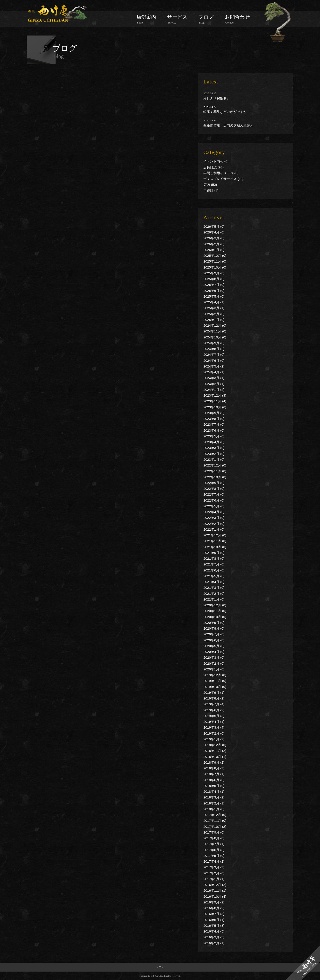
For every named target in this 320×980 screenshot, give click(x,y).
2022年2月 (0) (214, 524)
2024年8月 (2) (214, 349)
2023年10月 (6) (215, 407)
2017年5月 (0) (214, 856)
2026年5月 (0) (214, 226)
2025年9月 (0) (214, 273)
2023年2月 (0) (214, 454)
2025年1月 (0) (214, 320)
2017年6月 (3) (214, 850)
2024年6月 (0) (214, 361)
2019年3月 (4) (214, 727)
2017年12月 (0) (215, 815)
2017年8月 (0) (214, 838)
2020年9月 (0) (214, 623)
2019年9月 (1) (214, 693)
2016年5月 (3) (214, 926)
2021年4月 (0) (214, 582)
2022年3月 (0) (214, 518)
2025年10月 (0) (215, 267)
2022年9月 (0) (214, 483)
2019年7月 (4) (214, 704)
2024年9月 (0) (214, 343)
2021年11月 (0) (215, 541)
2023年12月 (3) (215, 395)
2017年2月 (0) (214, 873)
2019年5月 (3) (214, 716)
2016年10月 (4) (215, 896)
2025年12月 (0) (215, 256)
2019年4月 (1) (214, 722)
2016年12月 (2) (215, 885)
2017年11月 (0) (215, 821)
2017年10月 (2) (215, 827)
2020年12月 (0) (215, 605)
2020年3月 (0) (214, 657)
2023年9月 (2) (214, 413)
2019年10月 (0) (215, 687)
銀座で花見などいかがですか (225, 112)
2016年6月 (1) (214, 920)
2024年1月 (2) (214, 390)
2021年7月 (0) (214, 564)
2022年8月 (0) (214, 489)
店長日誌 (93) (213, 167)
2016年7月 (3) (214, 914)
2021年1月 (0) (214, 599)
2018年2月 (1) (214, 803)
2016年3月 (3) (214, 937)
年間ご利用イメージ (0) (221, 173)
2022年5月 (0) (214, 506)
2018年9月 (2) (214, 762)
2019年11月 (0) (215, 681)
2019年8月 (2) (214, 698)
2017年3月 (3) (214, 867)
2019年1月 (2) (214, 739)
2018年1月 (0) (214, 809)
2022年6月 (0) (214, 500)
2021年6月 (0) (214, 570)
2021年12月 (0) (215, 535)
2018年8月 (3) (214, 768)
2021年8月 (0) (214, 558)
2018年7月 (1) (214, 774)
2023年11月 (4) (215, 401)
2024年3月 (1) (214, 378)
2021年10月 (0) (215, 547)
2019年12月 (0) (215, 675)
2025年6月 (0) (214, 291)
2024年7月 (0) (214, 355)
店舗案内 (146, 19)
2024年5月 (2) (214, 366)
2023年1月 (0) (214, 459)
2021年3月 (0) (214, 588)
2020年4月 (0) (214, 652)
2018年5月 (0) (214, 786)
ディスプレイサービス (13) (223, 179)
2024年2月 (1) (214, 384)
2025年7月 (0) (214, 285)
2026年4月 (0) (214, 232)
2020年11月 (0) (215, 611)
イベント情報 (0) (216, 161)
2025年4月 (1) (214, 302)
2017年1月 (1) (214, 879)
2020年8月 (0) (214, 628)
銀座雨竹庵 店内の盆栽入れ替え (228, 125)
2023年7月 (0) (214, 424)
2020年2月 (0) (214, 663)
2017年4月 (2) (214, 861)
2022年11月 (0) (215, 471)
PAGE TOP (160, 974)
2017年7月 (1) (214, 844)
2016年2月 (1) (214, 943)
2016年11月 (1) (215, 890)
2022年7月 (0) (214, 494)
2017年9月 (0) (214, 832)
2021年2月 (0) (214, 594)
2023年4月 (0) (214, 442)
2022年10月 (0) (215, 477)
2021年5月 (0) (214, 576)
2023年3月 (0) (214, 448)
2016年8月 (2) (214, 908)
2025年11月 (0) (215, 261)
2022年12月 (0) (215, 465)
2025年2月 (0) (214, 314)
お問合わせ (237, 19)
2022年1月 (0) (214, 529)
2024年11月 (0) (215, 331)
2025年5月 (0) (214, 296)
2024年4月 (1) (214, 372)
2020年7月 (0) (214, 634)
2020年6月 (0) (214, 640)
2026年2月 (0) (214, 244)
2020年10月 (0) (215, 617)
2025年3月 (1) (214, 308)
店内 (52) (210, 185)
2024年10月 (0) (215, 337)
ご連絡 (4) (211, 191)
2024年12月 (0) (215, 325)
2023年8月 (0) (214, 419)
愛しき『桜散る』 (217, 98)
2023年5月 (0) (214, 436)
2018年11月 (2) (215, 751)
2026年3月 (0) (214, 238)
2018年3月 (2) (214, 797)
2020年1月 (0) (214, 669)
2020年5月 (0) (214, 646)
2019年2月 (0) (214, 733)
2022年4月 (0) (214, 512)
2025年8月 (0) (214, 279)
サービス (177, 19)
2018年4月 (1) (214, 791)
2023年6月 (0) (214, 430)
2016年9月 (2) (214, 902)
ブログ (206, 19)
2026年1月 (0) (214, 250)
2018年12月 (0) (215, 745)
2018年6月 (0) (214, 780)
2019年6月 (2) (214, 710)
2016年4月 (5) (214, 931)
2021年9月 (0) (214, 553)
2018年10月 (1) (215, 757)
